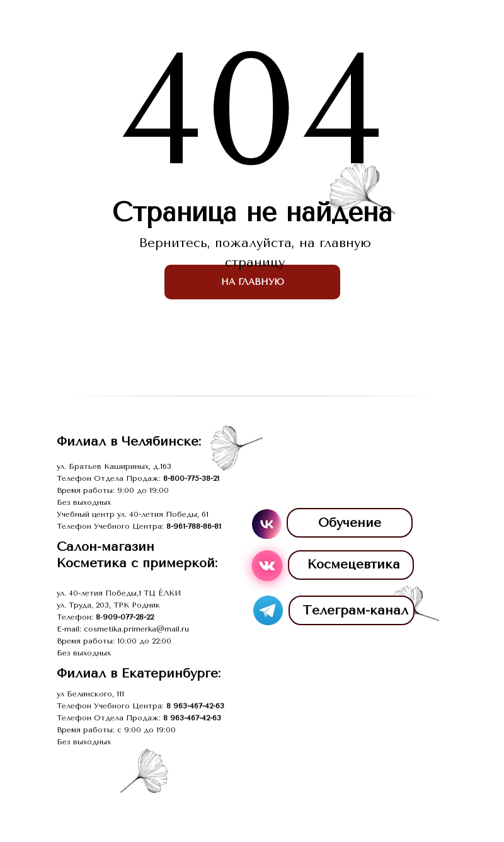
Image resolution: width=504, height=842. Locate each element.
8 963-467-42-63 (195, 706)
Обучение (350, 523)
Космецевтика (354, 564)
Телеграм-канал (355, 610)
